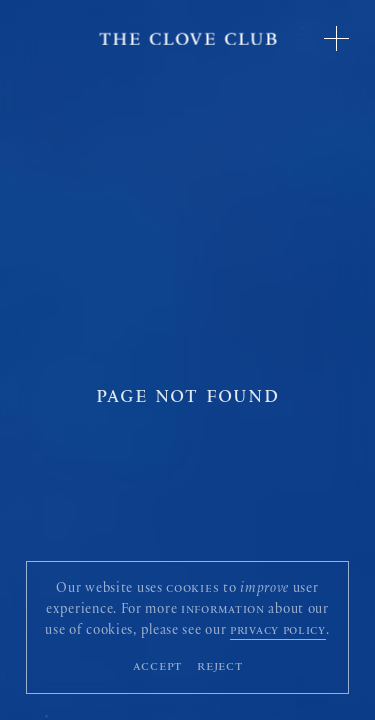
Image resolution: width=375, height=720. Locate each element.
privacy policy (278, 632)
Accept (158, 667)
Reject (220, 667)
